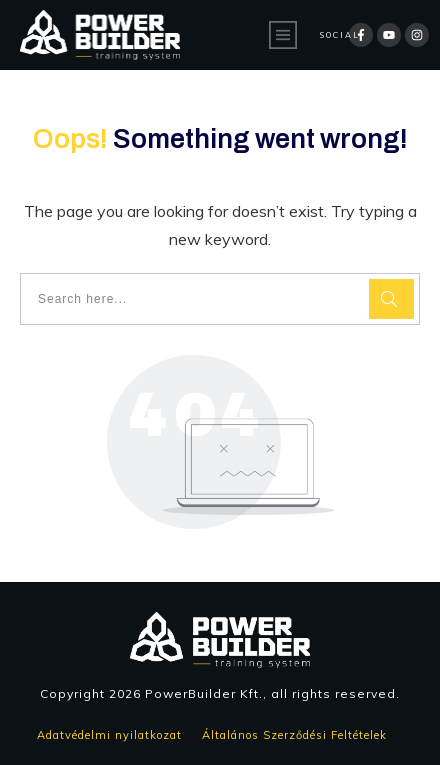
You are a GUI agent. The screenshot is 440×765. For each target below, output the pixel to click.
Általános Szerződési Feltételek (300, 735)
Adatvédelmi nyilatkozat (111, 735)
